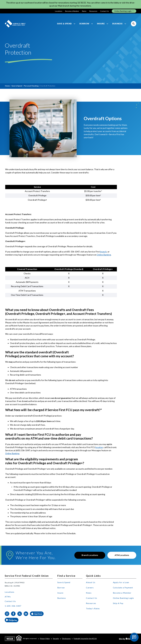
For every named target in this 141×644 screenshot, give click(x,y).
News (89, 593)
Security (56, 638)
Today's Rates (93, 608)
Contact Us (105, 11)
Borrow (84, 24)
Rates (84, 11)
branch (103, 252)
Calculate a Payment (123, 588)
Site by (128, 639)
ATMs (8, 597)
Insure (101, 24)
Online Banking (104, 255)
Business (117, 24)
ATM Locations (122, 555)
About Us (91, 582)
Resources (93, 11)
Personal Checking (31, 86)
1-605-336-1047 (13, 606)
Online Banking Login (123, 598)
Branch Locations (90, 555)
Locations (59, 11)
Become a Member (72, 11)
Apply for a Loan (121, 582)
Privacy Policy (45, 638)
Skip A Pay (118, 603)
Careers (90, 588)
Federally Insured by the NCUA (85, 638)
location (99, 447)
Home (7, 86)
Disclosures (66, 638)
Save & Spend (64, 24)
